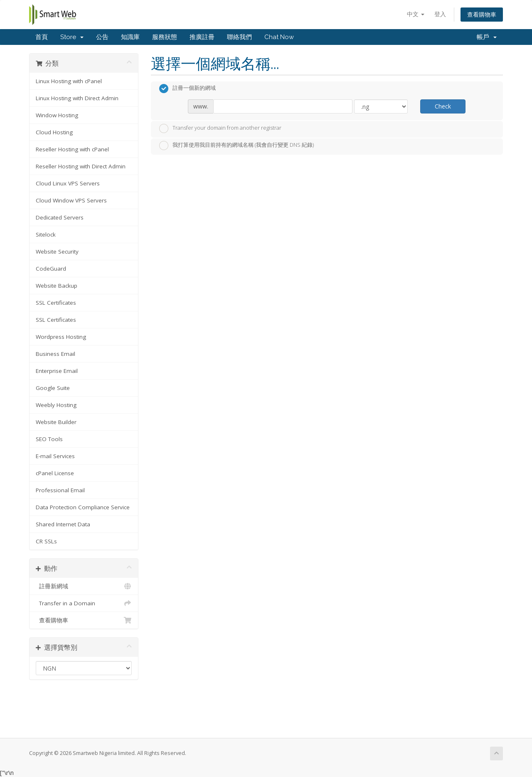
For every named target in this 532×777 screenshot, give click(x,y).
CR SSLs (46, 541)
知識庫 (130, 37)
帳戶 (487, 37)
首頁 (42, 37)
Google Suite (53, 388)
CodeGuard (51, 269)
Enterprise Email (57, 371)
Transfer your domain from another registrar (220, 128)
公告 (102, 37)
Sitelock (46, 234)
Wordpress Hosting (61, 337)
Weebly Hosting (56, 405)
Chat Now (279, 37)
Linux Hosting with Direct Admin (77, 98)
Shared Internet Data (63, 524)
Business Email (55, 354)
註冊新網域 (84, 586)
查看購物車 (482, 14)
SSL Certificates (56, 303)
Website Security (57, 252)
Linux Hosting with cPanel (69, 81)
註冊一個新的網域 (187, 89)
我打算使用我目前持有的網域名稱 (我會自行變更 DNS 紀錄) (236, 146)
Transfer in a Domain (84, 603)
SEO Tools (49, 439)
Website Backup (57, 286)
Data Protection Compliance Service (83, 507)
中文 (416, 14)
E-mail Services (55, 456)
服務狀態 (165, 37)
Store (72, 37)
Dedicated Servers (60, 217)
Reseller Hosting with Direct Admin (81, 166)
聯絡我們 (239, 37)
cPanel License (55, 473)
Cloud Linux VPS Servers (68, 183)
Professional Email (60, 490)
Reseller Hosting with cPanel (72, 149)
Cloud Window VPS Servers (71, 200)
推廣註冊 (202, 37)
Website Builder (56, 422)
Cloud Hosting (54, 132)
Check (443, 106)
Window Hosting (57, 115)
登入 (440, 14)
